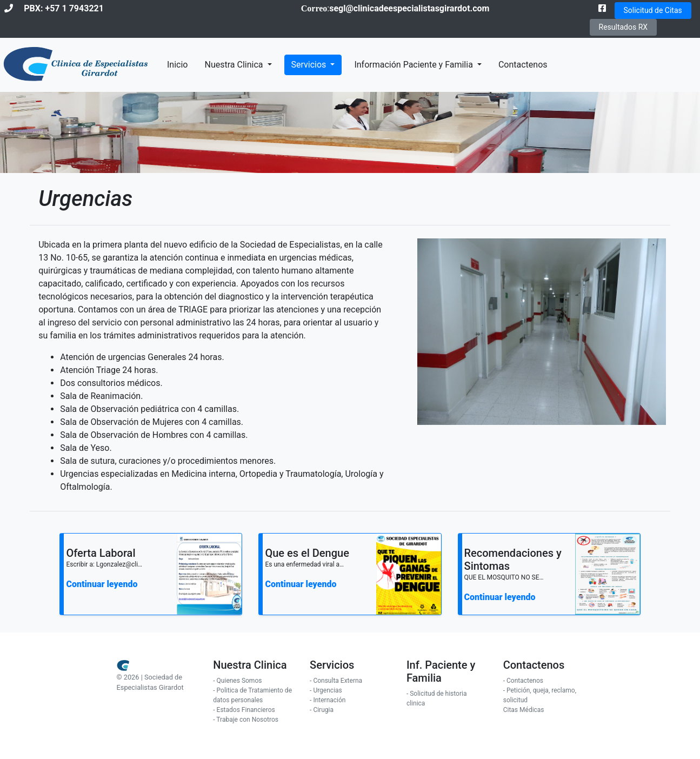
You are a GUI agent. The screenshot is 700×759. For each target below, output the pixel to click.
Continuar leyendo (102, 584)
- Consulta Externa (336, 681)
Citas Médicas (524, 710)
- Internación (328, 700)
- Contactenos (523, 681)
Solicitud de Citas (653, 10)
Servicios (310, 65)
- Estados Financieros (244, 710)
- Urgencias (326, 690)
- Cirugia (322, 710)
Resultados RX (624, 27)
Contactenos (523, 65)
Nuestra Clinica (235, 65)
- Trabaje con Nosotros (246, 720)
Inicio (177, 65)
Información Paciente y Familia (414, 65)
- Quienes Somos (237, 681)
